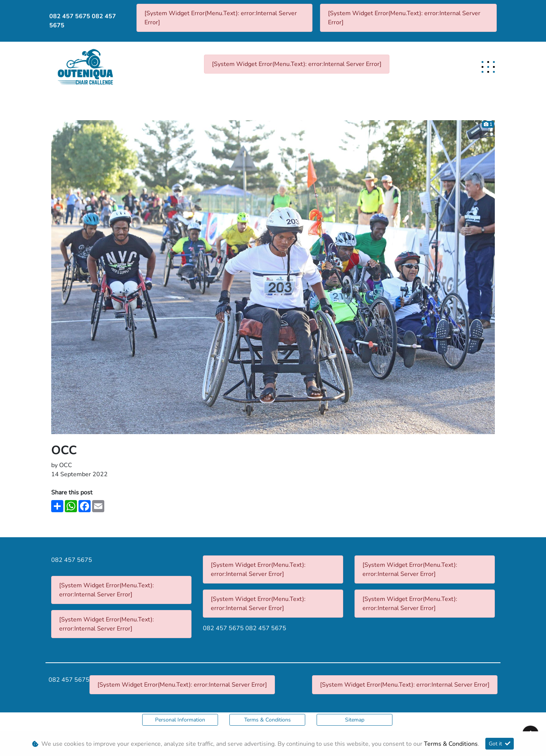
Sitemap (355, 720)
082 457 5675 (70, 16)
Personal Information (180, 720)
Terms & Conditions (268, 720)
